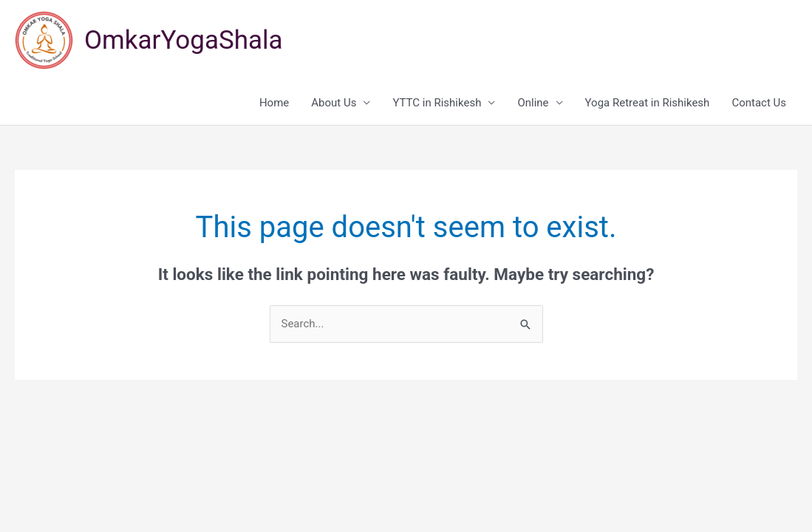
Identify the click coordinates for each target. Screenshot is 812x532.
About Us (334, 103)
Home (274, 103)
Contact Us (759, 103)
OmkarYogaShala (184, 40)
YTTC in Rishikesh (437, 103)
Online (533, 103)
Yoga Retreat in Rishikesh (648, 103)
